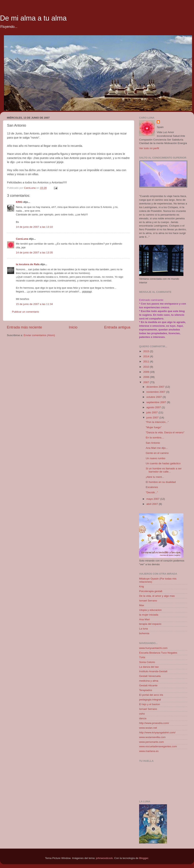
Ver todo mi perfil (149, 148)
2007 (147, 382)
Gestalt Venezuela (150, 676)
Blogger (144, 858)
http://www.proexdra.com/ (154, 723)
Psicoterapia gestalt (151, 591)
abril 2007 (153, 504)
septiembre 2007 (157, 402)
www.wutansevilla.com (152, 737)
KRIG (19, 202)
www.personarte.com (151, 742)
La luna (143, 629)
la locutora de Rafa (28, 264)
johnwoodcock (104, 858)
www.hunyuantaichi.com (153, 648)
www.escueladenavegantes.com (158, 746)
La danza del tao (149, 667)
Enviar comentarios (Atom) (39, 335)
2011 (147, 361)
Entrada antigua (117, 327)
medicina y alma (149, 681)
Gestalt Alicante (148, 685)
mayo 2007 (153, 499)
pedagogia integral (150, 700)
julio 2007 (152, 412)
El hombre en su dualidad (161, 482)
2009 (147, 372)
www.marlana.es (149, 751)
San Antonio (153, 443)
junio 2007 (153, 418)
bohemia (144, 633)
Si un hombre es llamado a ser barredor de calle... (164, 470)
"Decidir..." (152, 492)
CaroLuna (22, 239)
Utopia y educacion (150, 610)
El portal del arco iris (151, 695)
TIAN (142, 657)
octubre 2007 (155, 397)
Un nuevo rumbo (156, 458)
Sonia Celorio (147, 662)
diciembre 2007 (156, 387)
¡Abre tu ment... (155, 477)
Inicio (73, 327)
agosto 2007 (154, 407)
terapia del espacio (150, 624)
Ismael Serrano (148, 601)
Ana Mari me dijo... (157, 448)
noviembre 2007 (156, 392)
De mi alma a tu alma (33, 18)
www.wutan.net (148, 728)
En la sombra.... (155, 438)
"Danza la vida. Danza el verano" (165, 432)
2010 (147, 367)
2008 (147, 377)
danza (143, 718)
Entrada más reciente (24, 327)
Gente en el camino (157, 453)
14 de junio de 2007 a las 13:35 (34, 253)
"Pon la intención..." (157, 422)
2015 (147, 351)
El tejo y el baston (150, 704)
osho (142, 714)
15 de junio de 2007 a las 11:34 (34, 304)
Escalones (152, 487)
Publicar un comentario (25, 312)
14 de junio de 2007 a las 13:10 (34, 227)
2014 (147, 356)
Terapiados (146, 690)
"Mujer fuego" (154, 427)
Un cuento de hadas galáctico (163, 463)
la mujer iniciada (149, 615)
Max (142, 605)
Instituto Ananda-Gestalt (153, 671)
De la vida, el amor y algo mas (157, 596)
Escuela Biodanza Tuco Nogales (158, 653)
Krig (141, 586)
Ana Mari (144, 619)
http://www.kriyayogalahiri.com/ (157, 732)
